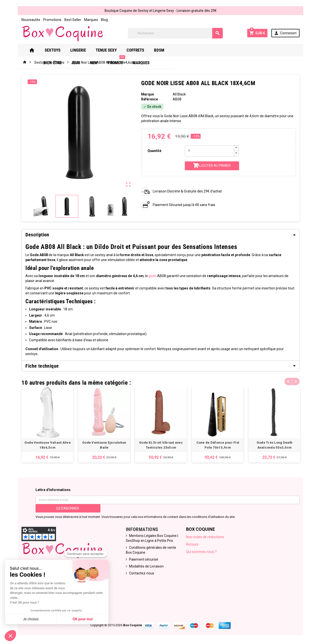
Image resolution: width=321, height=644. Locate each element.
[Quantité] (210, 151)
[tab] (161, 235)
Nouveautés (27, 20)
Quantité (154, 151)
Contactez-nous (140, 570)
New (231, 50)
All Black (179, 94)
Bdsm (165, 50)
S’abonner (65, 505)
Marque (147, 94)
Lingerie (84, 50)
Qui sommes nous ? (202, 548)
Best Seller (69, 20)
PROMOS (253, 48)
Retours (193, 541)
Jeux (212, 50)
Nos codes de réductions (206, 533)
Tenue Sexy (112, 50)
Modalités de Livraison (145, 563)
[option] (44, 420)
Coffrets (141, 50)
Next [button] (300, 377)
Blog (100, 20)
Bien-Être (189, 50)
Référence (149, 99)
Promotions (48, 20)
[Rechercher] (175, 33)
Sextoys (58, 50)
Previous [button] (292, 377)
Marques (87, 20)
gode (149, 276)
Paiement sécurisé (142, 556)
